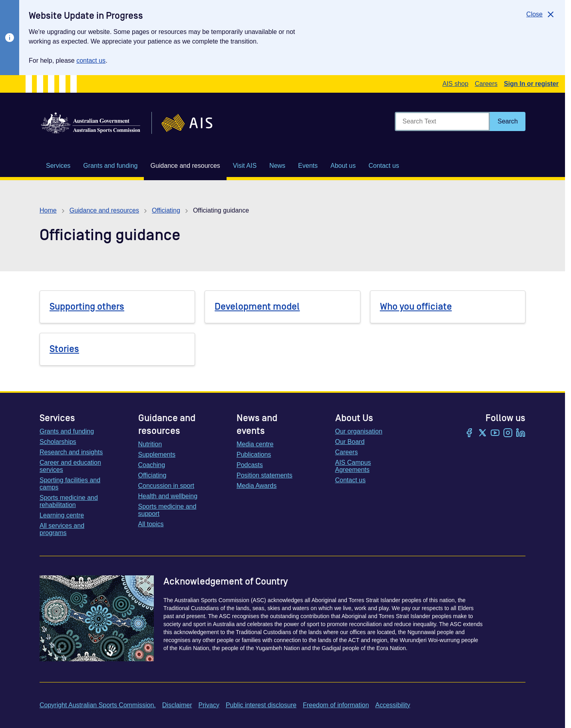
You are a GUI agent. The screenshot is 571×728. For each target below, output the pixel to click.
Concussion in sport (166, 486)
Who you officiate (416, 307)
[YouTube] (495, 434)
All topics (151, 524)
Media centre (255, 444)
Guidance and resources (104, 210)
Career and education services (70, 466)
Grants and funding (67, 431)
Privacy (209, 705)
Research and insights (71, 452)
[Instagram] (508, 434)
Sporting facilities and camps (70, 484)
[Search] (508, 121)
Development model (257, 307)
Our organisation (359, 431)
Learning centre (62, 515)
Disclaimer (177, 705)
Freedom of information (336, 705)
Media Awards (257, 486)
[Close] (541, 14)
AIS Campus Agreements (353, 466)
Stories (64, 349)
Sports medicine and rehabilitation (69, 501)
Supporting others (87, 307)
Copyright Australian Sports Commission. (98, 705)
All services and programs (62, 529)
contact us (91, 61)
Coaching (152, 465)
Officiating (166, 210)
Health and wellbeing (168, 496)
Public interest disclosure (261, 705)
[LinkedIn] (521, 434)
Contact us (350, 480)
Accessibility (393, 705)
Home (48, 210)
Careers (486, 84)
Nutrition (150, 444)
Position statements (265, 475)
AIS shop (455, 84)
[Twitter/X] (482, 434)
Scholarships (58, 442)
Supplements (157, 455)
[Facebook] (470, 434)
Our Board (350, 442)
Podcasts (250, 465)
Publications (254, 455)
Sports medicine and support (167, 510)
